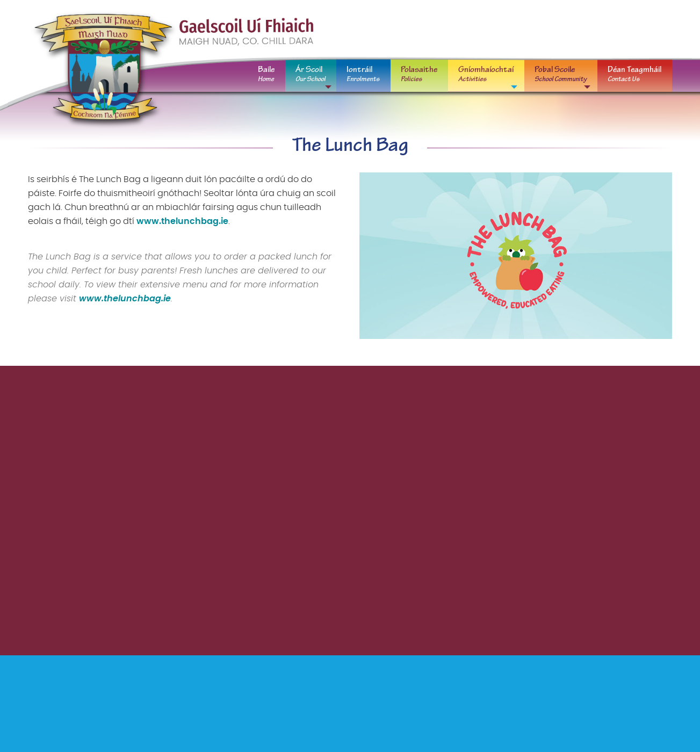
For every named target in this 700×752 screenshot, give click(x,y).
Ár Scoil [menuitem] (311, 74)
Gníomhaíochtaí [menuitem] (486, 74)
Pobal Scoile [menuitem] (561, 74)
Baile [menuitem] (266, 74)
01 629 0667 (526, 27)
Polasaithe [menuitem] (419, 74)
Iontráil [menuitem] (363, 74)
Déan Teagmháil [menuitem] (634, 74)
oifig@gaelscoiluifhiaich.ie (621, 27)
